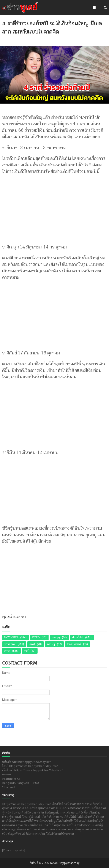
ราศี (26, 651)
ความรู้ (51, 644)
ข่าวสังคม (10, 644)
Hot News (11, 637)
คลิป (32, 644)
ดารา (7, 651)
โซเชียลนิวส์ (74, 644)
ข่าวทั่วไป (78, 637)
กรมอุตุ (56, 637)
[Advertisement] (54, 207)
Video (36, 637)
